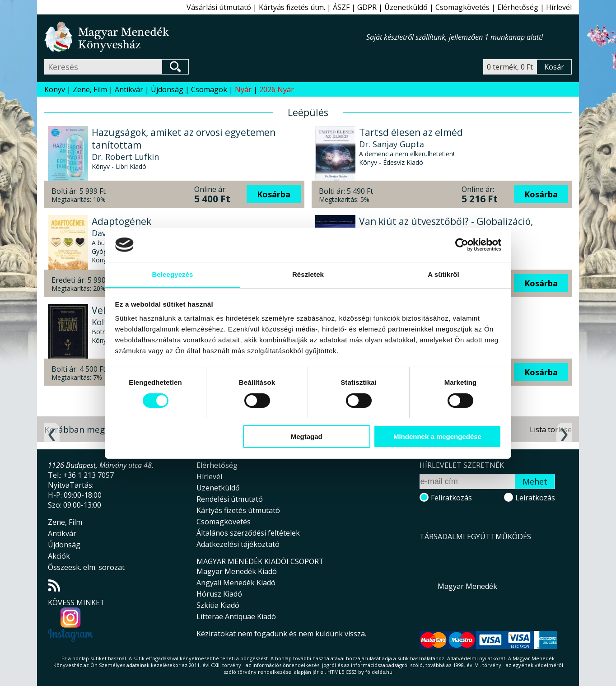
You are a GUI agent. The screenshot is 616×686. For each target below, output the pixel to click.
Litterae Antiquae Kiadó (236, 616)
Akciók (59, 556)
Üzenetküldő (406, 7)
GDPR (367, 7)
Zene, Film (90, 89)
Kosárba (274, 194)
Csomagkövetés (462, 7)
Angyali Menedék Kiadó (236, 583)
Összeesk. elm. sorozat (86, 567)
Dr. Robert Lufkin (125, 157)
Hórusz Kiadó (219, 594)
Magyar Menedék (467, 586)
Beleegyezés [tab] (172, 274)
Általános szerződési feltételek (248, 533)
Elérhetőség (518, 7)
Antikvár (129, 89)
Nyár (243, 89)
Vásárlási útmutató (219, 7)
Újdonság (167, 89)
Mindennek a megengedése (437, 436)
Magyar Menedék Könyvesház (205, 37)
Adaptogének (121, 221)
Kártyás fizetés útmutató (238, 510)
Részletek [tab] (308, 274)
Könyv (55, 89)
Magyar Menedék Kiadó (237, 571)
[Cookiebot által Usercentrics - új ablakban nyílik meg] (462, 245)
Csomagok (209, 89)
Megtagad (307, 436)
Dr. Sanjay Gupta (392, 144)
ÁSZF (341, 7)
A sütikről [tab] (443, 274)
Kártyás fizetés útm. (292, 7)
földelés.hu (379, 672)
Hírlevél (559, 7)
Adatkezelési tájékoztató (238, 544)
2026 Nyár (277, 89)
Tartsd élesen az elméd (411, 132)
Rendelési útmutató (230, 499)
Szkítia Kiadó (218, 605)
